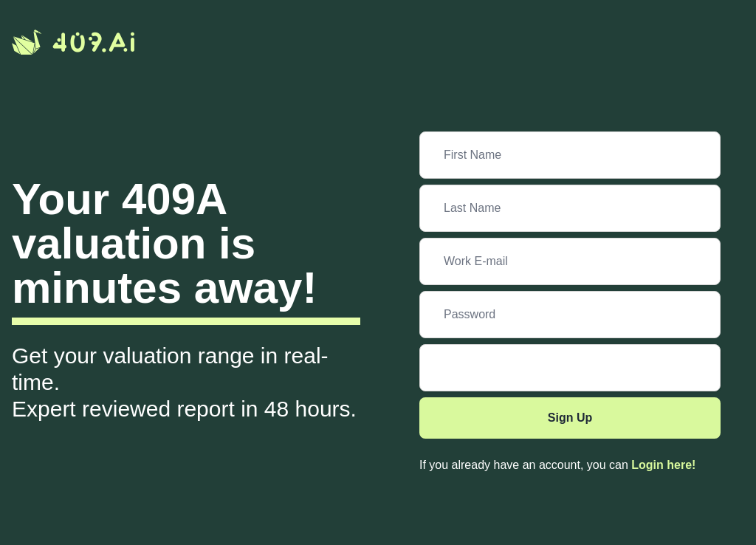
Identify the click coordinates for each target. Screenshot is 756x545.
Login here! (663, 465)
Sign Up (570, 418)
